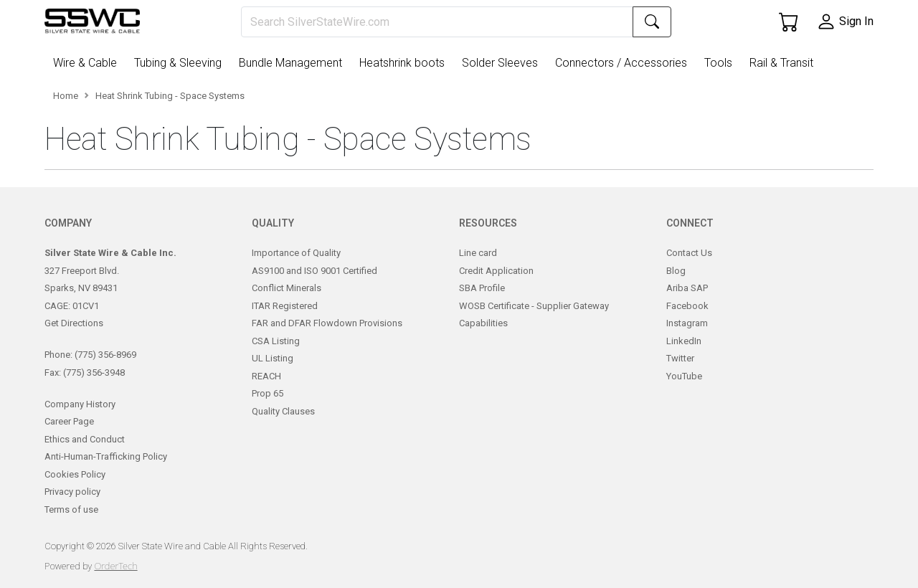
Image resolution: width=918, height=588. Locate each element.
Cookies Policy (75, 474)
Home (66, 96)
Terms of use (71, 509)
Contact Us (689, 253)
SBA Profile (482, 288)
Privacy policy (72, 492)
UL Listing (273, 358)
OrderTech (115, 566)
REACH (266, 376)
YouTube (684, 376)
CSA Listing (276, 341)
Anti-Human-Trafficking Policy (106, 456)
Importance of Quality (296, 253)
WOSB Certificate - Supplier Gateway (534, 306)
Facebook (687, 306)
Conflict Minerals (287, 288)
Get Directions (74, 323)
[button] (88, 63)
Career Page (69, 421)
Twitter (680, 358)
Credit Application (496, 271)
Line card (478, 253)
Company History (80, 404)
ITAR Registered (285, 306)
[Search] (437, 22)
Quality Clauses (283, 411)
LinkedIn (684, 341)
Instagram (687, 323)
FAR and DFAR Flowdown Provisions (327, 323)
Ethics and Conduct (85, 439)
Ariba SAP (687, 288)
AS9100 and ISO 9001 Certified (314, 271)
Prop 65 (268, 393)
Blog (676, 271)
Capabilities (483, 323)
